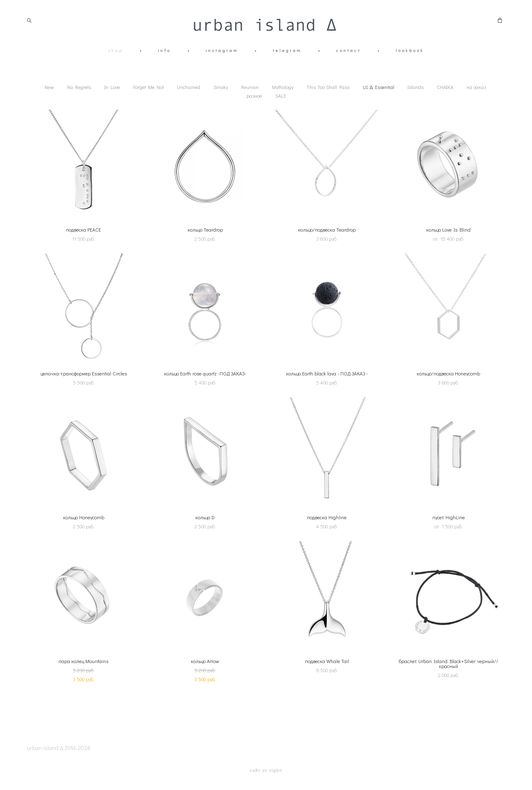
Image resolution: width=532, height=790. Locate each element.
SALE (281, 96)
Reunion (250, 87)
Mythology (283, 87)
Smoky (221, 87)
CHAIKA (445, 87)
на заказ (476, 87)
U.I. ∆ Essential (378, 87)
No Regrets (79, 87)
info (164, 50)
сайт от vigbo (266, 771)
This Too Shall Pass (328, 87)
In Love (112, 87)
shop (116, 50)
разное (254, 96)
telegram (287, 50)
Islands (416, 87)
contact (349, 50)
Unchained (189, 87)
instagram (222, 50)
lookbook (410, 50)
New (49, 87)
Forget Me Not (148, 87)
